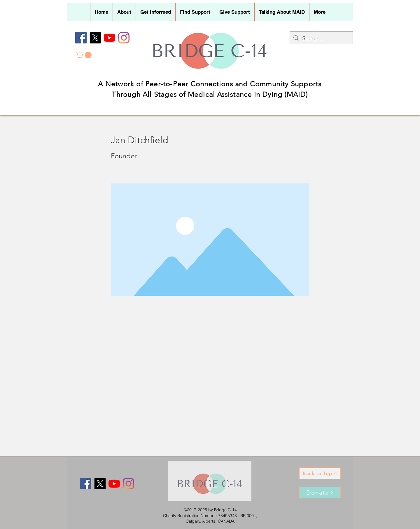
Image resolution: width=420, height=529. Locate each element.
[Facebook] (81, 38)
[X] (95, 38)
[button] (124, 12)
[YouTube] (110, 38)
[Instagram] (124, 38)
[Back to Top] (320, 473)
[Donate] (320, 493)
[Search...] (321, 38)
